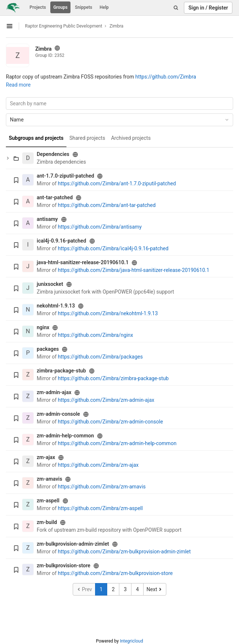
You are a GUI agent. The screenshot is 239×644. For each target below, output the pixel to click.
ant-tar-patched (55, 197)
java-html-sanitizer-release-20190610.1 (83, 262)
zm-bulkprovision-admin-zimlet (73, 544)
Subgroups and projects (36, 138)
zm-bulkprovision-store (64, 565)
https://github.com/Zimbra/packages (100, 357)
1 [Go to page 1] (101, 589)
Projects (38, 7)
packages (48, 349)
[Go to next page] (155, 589)
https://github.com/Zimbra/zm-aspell (100, 508)
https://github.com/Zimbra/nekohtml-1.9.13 (108, 313)
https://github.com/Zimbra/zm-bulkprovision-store (115, 573)
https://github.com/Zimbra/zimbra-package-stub (113, 378)
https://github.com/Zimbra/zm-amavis (102, 487)
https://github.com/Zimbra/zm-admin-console (111, 422)
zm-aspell (48, 501)
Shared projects (87, 138)
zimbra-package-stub (61, 371)
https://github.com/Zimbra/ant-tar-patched (107, 205)
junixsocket (50, 284)
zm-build (47, 522)
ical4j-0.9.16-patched (61, 241)
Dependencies (53, 154)
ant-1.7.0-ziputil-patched (65, 176)
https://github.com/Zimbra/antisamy (100, 227)
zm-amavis (49, 479)
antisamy (47, 219)
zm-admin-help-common (65, 436)
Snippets (84, 7)
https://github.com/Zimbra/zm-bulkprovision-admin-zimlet (124, 552)
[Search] (176, 8)
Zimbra (116, 26)
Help (104, 7)
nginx (43, 327)
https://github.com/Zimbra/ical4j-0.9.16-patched (113, 248)
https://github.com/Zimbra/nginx (96, 335)
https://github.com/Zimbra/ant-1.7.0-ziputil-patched (117, 183)
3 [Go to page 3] (125, 589)
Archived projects (131, 138)
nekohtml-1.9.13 (56, 306)
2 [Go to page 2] (113, 589)
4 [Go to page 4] (137, 589)
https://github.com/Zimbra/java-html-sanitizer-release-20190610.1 (134, 270)
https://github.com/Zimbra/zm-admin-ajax (106, 400)
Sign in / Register (208, 8)
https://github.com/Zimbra (166, 77)
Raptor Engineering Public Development (64, 26)
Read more (18, 85)
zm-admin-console (58, 414)
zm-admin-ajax (54, 392)
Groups (60, 7)
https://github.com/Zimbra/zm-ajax (98, 465)
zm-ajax (46, 457)
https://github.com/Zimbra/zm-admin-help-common (117, 443)
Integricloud (131, 641)
